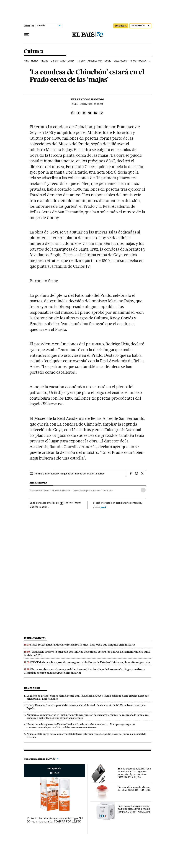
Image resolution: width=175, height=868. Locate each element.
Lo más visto (32, 688)
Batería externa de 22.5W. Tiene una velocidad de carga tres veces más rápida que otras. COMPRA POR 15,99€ (134, 773)
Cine (26, 61)
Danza (71, 61)
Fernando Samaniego (88, 99)
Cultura (34, 52)
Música (35, 61)
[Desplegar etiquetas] (143, 490)
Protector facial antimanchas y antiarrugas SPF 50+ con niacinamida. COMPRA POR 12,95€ (56, 820)
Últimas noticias (35, 638)
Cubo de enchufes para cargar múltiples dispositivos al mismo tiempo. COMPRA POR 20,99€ (134, 809)
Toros (133, 61)
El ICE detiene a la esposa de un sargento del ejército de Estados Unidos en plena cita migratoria (91, 662)
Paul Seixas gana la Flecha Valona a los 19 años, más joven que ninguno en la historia (83, 645)
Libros (54, 61)
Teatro (45, 61)
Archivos (108, 490)
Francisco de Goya (39, 490)
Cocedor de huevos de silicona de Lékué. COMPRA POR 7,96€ (134, 789)
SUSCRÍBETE (121, 26)
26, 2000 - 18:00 (92, 104)
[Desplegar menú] (27, 35)
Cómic (108, 61)
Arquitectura (95, 61)
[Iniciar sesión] (140, 26)
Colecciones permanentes (87, 490)
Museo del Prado (61, 490)
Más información (39, 507)
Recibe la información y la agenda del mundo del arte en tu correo (70, 474)
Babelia (142, 61)
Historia (81, 61)
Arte (63, 61)
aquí (103, 507)
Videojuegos (120, 61)
